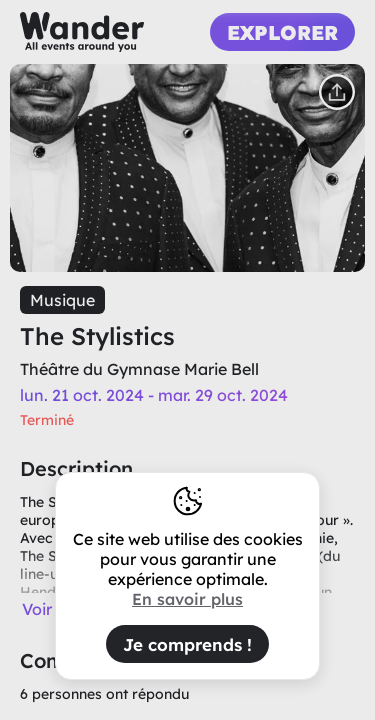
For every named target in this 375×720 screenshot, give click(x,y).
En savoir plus (187, 599)
